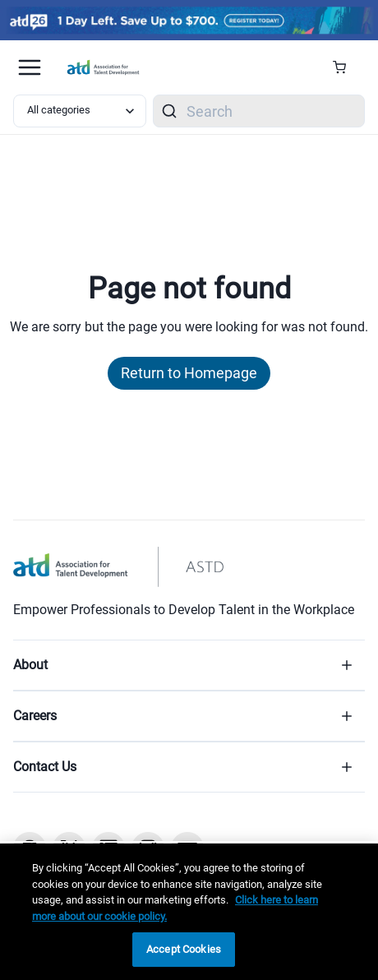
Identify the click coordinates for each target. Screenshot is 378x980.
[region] (189, 912)
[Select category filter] (80, 111)
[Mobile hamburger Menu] (30, 67)
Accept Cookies (184, 949)
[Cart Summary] (346, 67)
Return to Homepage (189, 373)
